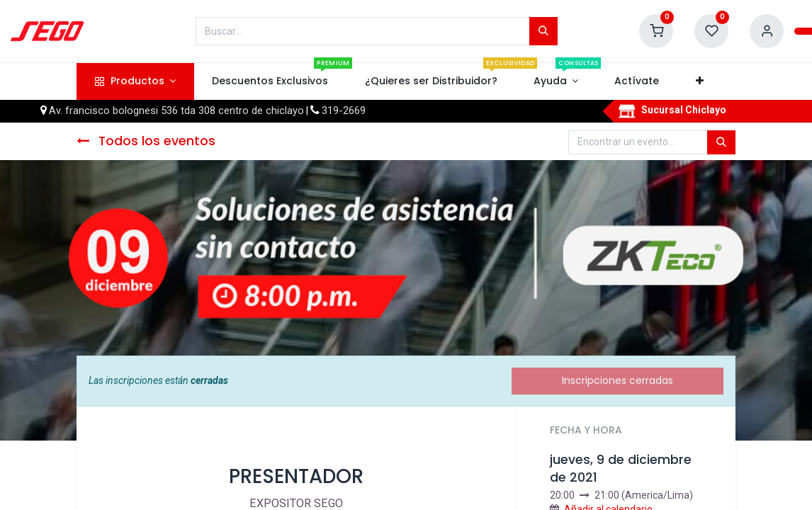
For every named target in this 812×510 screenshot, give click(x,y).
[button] (699, 81)
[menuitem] (270, 81)
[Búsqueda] (543, 31)
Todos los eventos (146, 141)
